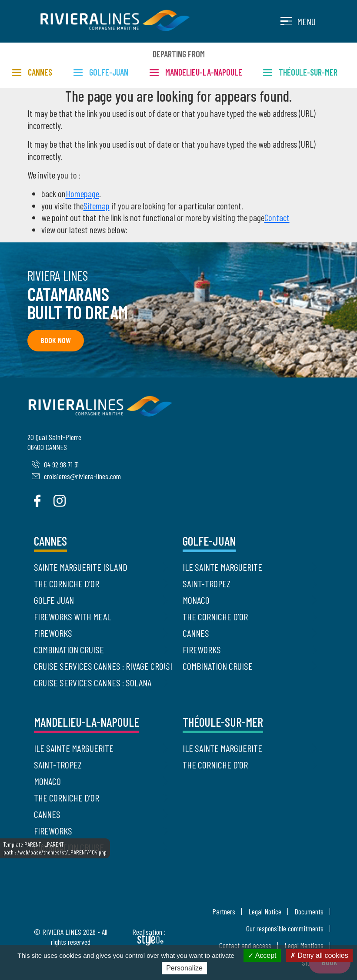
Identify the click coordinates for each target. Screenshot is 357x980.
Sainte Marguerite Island (81, 567)
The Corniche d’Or (67, 583)
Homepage (82, 194)
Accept (262, 955)
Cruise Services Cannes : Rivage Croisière (103, 666)
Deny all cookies (319, 955)
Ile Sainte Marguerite (222, 567)
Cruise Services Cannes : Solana (93, 682)
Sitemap (97, 206)
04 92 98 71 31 (55, 464)
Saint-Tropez (207, 583)
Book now (55, 340)
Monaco (196, 600)
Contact (277, 217)
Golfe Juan (54, 600)
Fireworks (53, 633)
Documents (309, 911)
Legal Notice (265, 911)
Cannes (196, 633)
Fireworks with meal (72, 616)
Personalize (184, 968)
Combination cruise (69, 649)
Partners (224, 911)
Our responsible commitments (285, 928)
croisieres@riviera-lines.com (76, 476)
